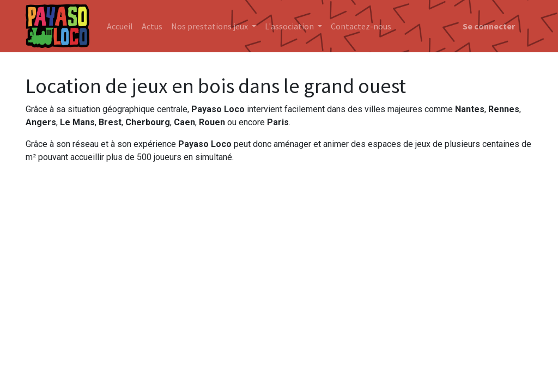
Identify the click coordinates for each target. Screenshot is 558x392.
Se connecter (489, 26)
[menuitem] (120, 26)
